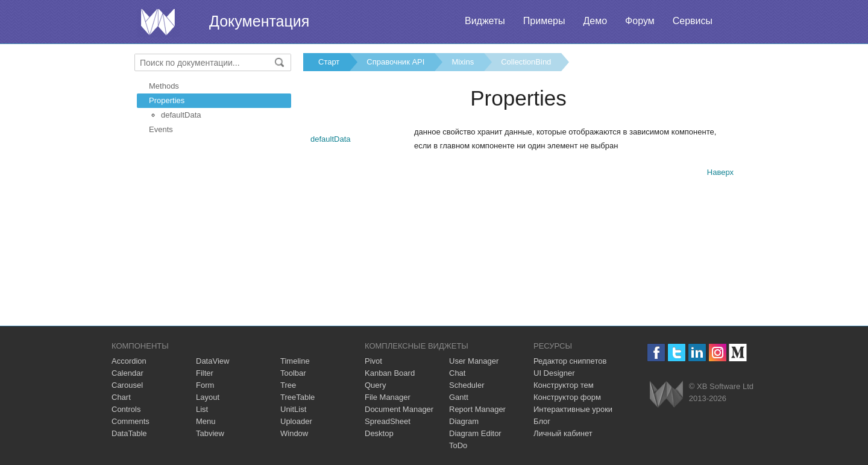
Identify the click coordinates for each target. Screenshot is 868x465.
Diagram (464, 421)
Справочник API (395, 62)
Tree (288, 385)
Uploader (296, 421)
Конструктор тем (564, 385)
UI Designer (554, 373)
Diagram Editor (475, 433)
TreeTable (297, 397)
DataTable (129, 433)
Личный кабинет (563, 433)
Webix (666, 394)
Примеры (544, 21)
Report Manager (477, 409)
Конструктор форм (567, 397)
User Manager (474, 361)
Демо (595, 21)
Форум (640, 21)
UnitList (293, 409)
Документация (259, 21)
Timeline (295, 361)
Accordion (129, 361)
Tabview (210, 433)
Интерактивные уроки (573, 409)
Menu (206, 421)
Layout (208, 397)
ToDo (458, 445)
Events (161, 129)
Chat (457, 373)
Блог (542, 421)
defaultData (181, 115)
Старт (329, 62)
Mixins (463, 62)
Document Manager (399, 409)
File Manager (388, 397)
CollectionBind (526, 62)
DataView (212, 361)
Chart (121, 397)
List (202, 409)
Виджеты (485, 21)
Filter (205, 373)
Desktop (379, 433)
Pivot (373, 361)
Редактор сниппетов (570, 361)
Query (375, 385)
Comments (131, 421)
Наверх (720, 172)
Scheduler (467, 385)
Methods (164, 86)
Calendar (127, 373)
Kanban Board (390, 373)
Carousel (127, 385)
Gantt (459, 397)
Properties (167, 100)
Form (205, 385)
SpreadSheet (388, 421)
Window (294, 433)
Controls (126, 409)
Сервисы (693, 21)
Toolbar (293, 373)
